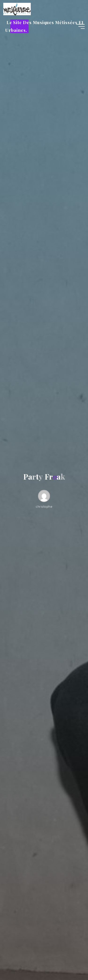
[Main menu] (80, 26)
